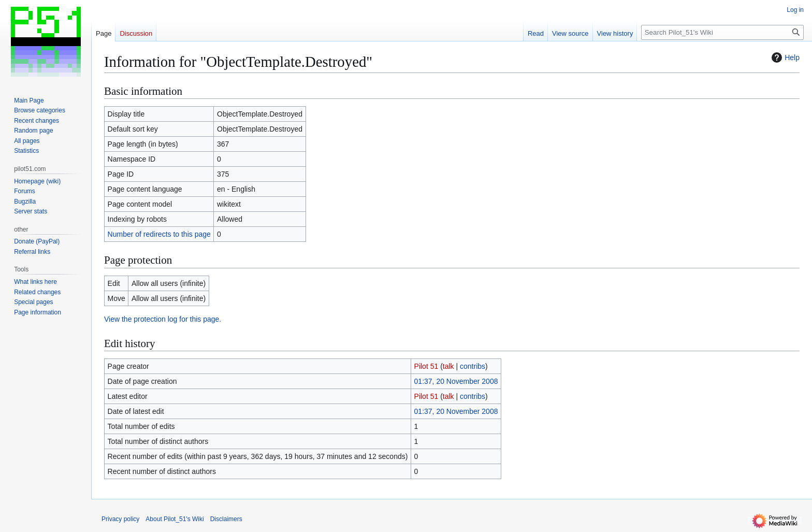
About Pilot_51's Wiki (175, 519)
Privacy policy (120, 519)
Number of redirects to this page (159, 234)
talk (448, 366)
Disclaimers (226, 519)
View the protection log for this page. (163, 319)
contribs (473, 366)
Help (784, 57)
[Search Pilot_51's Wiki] (722, 32)
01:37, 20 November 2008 (456, 381)
